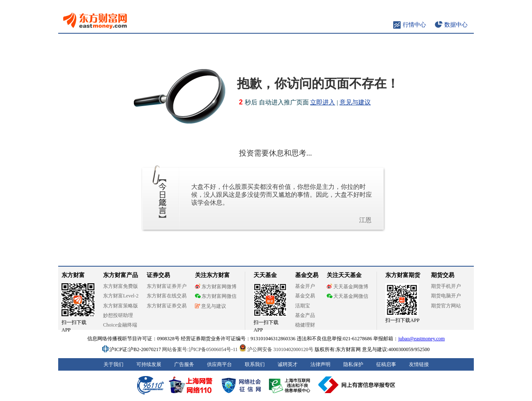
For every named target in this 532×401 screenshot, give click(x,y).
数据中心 (456, 25)
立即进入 (323, 102)
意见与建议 (355, 102)
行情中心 (414, 25)
